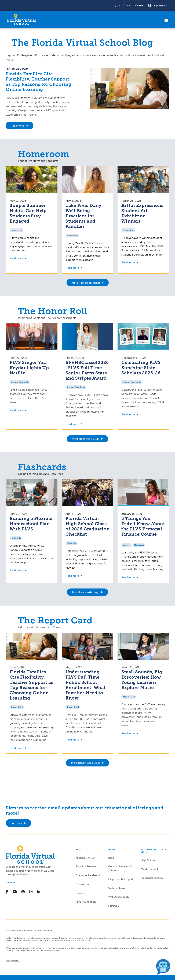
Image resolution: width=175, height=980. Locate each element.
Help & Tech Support (121, 879)
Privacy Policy (12, 961)
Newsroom (82, 884)
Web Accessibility (119, 897)
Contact (128, 5)
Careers (139, 5)
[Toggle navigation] (166, 20)
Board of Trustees (86, 867)
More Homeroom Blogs (86, 283)
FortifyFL (114, 906)
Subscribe (17, 823)
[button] (116, 5)
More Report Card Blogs (86, 763)
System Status (117, 888)
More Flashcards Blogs (86, 592)
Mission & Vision (85, 858)
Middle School (149, 869)
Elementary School (152, 878)
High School (148, 860)
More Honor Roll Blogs (86, 439)
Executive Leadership (88, 875)
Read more (18, 126)
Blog (111, 858)
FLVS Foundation (86, 902)
